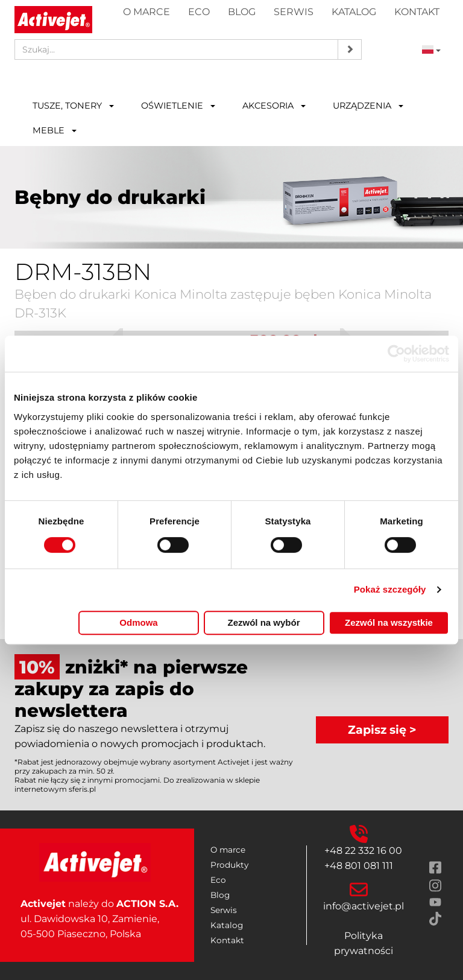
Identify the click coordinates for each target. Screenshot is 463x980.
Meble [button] (55, 130)
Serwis (294, 12)
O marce (146, 12)
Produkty (229, 865)
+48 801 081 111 (359, 866)
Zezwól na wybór (263, 622)
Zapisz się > (382, 730)
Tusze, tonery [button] (73, 106)
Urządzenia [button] (368, 106)
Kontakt (417, 12)
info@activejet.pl (364, 906)
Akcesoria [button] (274, 106)
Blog (242, 12)
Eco (199, 12)
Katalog (354, 12)
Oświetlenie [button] (178, 106)
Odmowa (138, 622)
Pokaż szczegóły (390, 589)
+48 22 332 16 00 (363, 851)
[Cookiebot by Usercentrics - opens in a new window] (396, 354)
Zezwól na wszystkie (389, 622)
